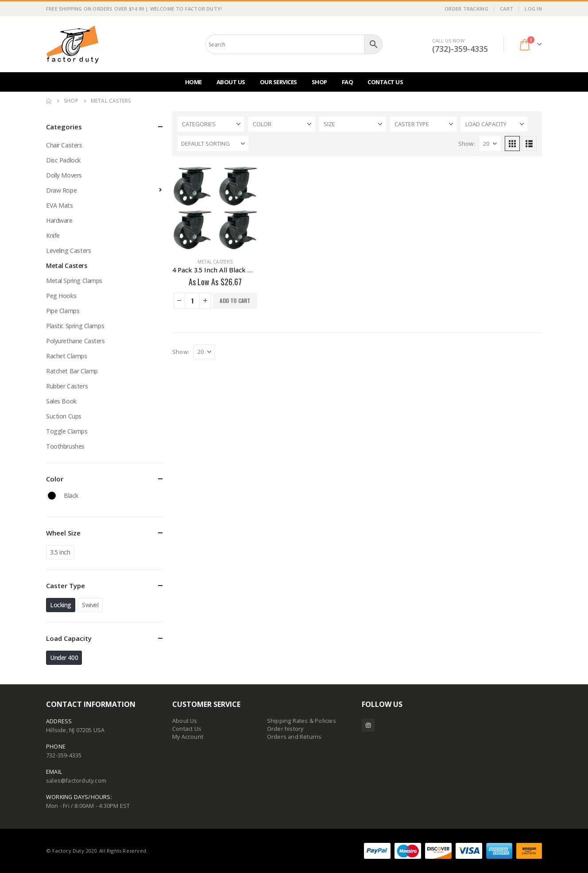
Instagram (368, 725)
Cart (507, 9)
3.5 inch (60, 552)
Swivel (90, 605)
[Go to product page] (215, 208)
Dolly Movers (64, 175)
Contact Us (385, 82)
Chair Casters (64, 145)
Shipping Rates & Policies (302, 721)
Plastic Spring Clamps (75, 326)
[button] (512, 144)
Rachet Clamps (67, 356)
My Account (188, 737)
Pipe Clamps (63, 311)
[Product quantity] (192, 301)
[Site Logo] (73, 44)
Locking (61, 605)
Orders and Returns (294, 737)
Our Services (279, 82)
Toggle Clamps (67, 431)
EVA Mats (60, 205)
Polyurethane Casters (75, 341)
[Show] (490, 144)
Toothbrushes (65, 446)
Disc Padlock (63, 160)
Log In (533, 9)
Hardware (59, 220)
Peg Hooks (61, 296)
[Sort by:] (213, 144)
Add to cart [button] (235, 301)
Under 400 (64, 658)
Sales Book (61, 401)
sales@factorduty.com (76, 781)
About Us (231, 82)
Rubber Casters (67, 386)
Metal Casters (215, 262)
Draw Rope (61, 190)
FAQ (348, 82)
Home (193, 82)
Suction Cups (64, 416)
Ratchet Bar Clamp (72, 371)
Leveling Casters (68, 250)
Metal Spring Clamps (74, 281)
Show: (467, 144)
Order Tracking (466, 9)
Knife (53, 235)
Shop (319, 82)
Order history (285, 729)
